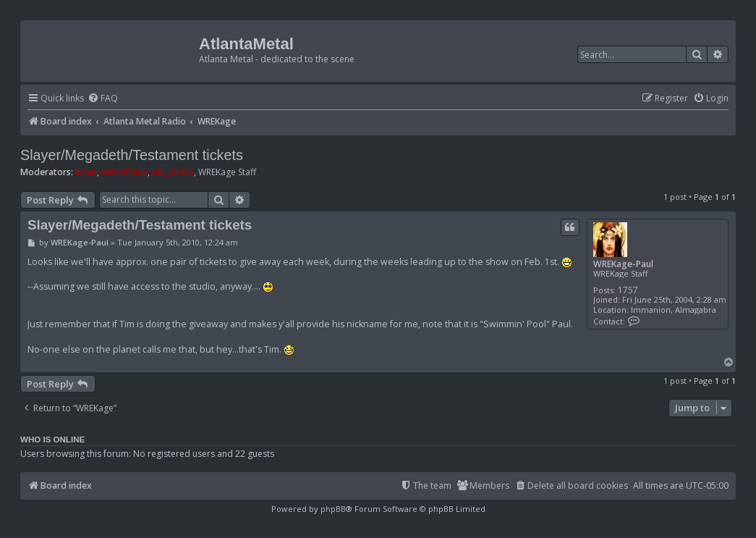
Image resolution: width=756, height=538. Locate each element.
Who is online (52, 440)
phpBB (333, 509)
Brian (86, 172)
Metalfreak (124, 172)
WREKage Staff (227, 172)
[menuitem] (103, 99)
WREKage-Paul (623, 264)
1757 (628, 290)
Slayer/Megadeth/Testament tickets (132, 155)
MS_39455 (173, 172)
